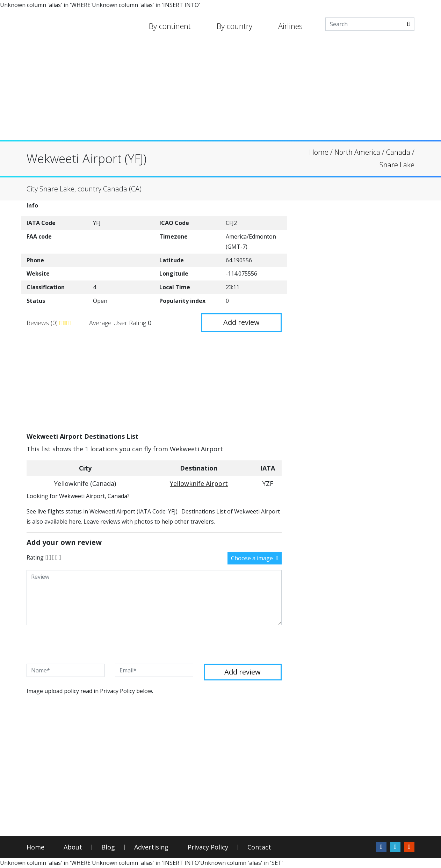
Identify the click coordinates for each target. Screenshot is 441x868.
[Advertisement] (220, 91)
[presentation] (80, 644)
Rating (35, 557)
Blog (108, 847)
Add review (241, 322)
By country (234, 26)
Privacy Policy (208, 847)
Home (35, 847)
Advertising (151, 847)
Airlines (290, 26)
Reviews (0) (43, 323)
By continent (170, 26)
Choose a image (255, 558)
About (73, 847)
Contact (259, 847)
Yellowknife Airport (199, 483)
